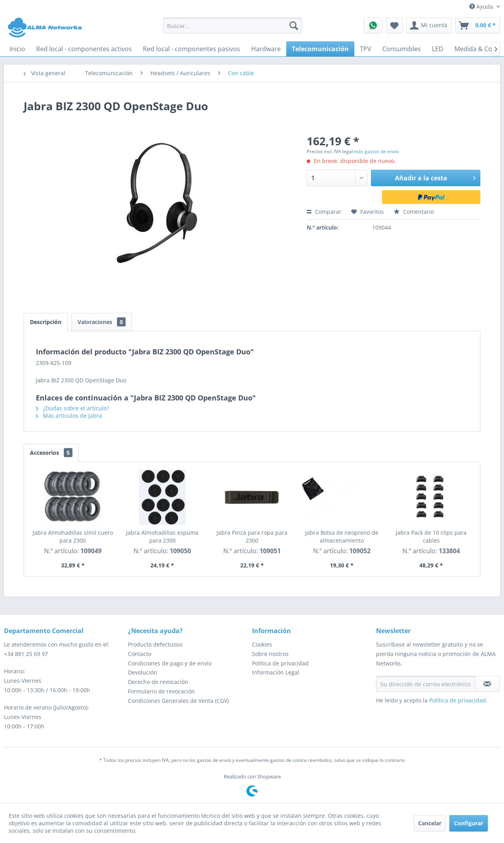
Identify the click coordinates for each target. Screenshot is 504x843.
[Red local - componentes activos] (84, 49)
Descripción (46, 322)
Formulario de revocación (161, 691)
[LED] (438, 49)
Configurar (469, 823)
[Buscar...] (233, 26)
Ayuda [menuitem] (482, 6)
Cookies (262, 644)
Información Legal (276, 672)
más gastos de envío (376, 151)
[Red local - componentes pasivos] (192, 49)
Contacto (140, 654)
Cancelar (430, 823)
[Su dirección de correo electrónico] (426, 684)
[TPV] (366, 49)
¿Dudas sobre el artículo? (72, 408)
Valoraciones (102, 322)
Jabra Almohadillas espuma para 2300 (162, 536)
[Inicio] (17, 49)
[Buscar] (294, 26)
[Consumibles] (402, 49)
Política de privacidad (280, 663)
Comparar (324, 212)
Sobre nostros (270, 654)
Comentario (414, 212)
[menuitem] (233, 26)
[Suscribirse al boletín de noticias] (487, 684)
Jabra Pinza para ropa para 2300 (252, 536)
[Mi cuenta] (429, 26)
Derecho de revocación (158, 682)
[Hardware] (266, 49)
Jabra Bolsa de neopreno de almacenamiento (342, 536)
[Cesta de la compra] (478, 26)
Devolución (143, 672)
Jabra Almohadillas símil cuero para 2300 (73, 536)
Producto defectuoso (155, 644)
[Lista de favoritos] (394, 26)
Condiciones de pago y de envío (170, 663)
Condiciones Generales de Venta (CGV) (178, 701)
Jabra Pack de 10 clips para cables (431, 536)
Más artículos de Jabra (69, 416)
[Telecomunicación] (320, 49)
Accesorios (51, 453)
